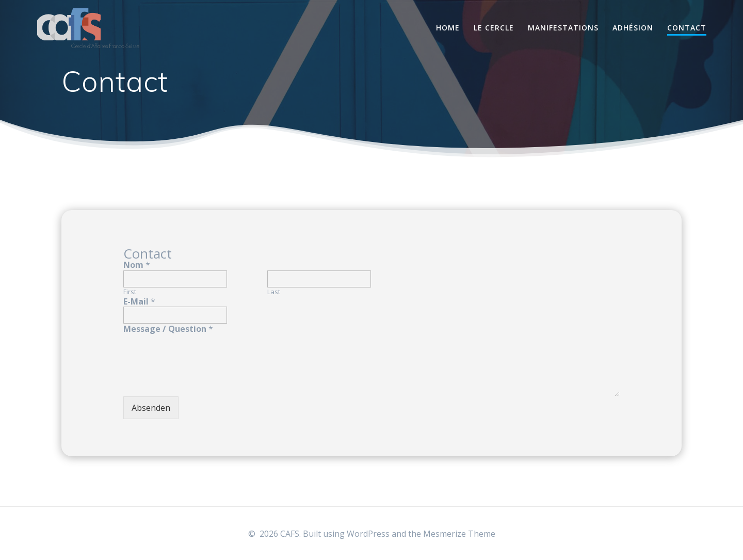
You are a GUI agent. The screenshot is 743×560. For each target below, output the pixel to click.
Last (274, 292)
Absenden (151, 408)
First (130, 292)
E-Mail (139, 302)
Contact (687, 28)
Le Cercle (494, 28)
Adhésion (633, 28)
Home (448, 28)
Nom (137, 265)
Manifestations (563, 28)
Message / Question (168, 329)
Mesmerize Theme (459, 534)
